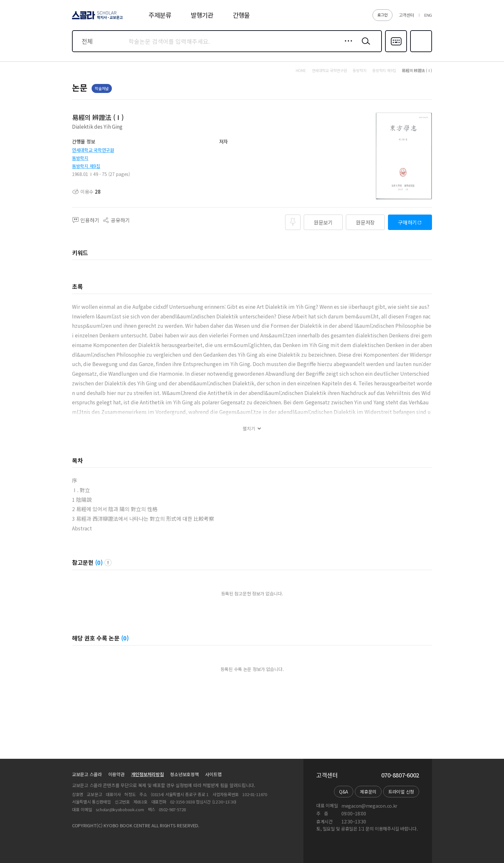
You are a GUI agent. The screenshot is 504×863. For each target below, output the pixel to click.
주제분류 (160, 15)
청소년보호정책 (184, 774)
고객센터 (406, 15)
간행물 (241, 15)
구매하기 (407, 222)
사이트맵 (213, 774)
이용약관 (117, 774)
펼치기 (249, 429)
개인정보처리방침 (148, 774)
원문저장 (365, 222)
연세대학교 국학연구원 (93, 150)
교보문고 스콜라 (87, 774)
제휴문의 (368, 792)
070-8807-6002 (400, 775)
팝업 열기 (108, 563)
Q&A (344, 792)
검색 (364, 46)
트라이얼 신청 (401, 792)
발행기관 (202, 15)
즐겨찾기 (420, 51)
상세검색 (347, 46)
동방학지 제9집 (86, 166)
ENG (428, 15)
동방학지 (80, 158)
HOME (301, 70)
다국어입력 (396, 51)
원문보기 (323, 222)
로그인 (382, 15)
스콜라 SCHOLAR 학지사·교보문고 (96, 19)
